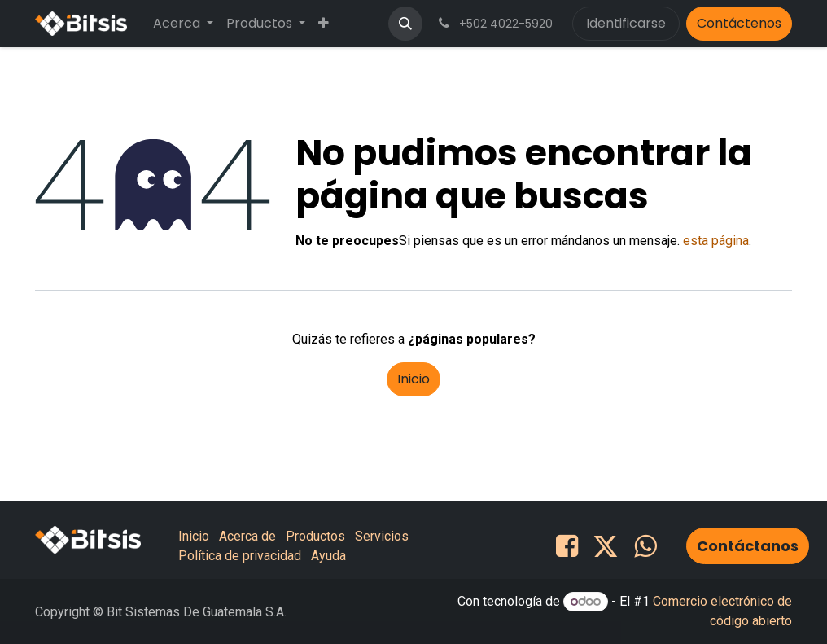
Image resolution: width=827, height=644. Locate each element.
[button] (405, 24)
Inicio (413, 379)
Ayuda (328, 556)
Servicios (382, 536)
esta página (716, 241)
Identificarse (626, 23)
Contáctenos (739, 23)
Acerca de (247, 536)
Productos (315, 536)
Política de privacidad (240, 556)
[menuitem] (183, 24)
